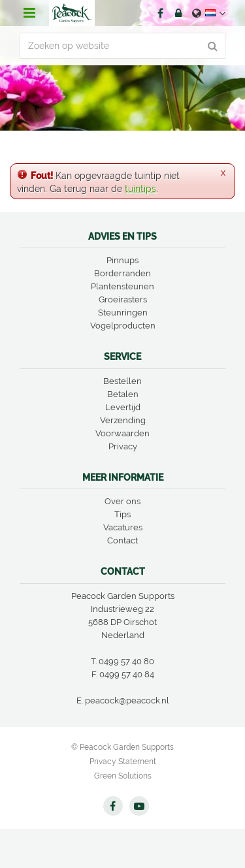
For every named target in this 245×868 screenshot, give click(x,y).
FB (160, 13)
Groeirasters (123, 299)
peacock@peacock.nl (127, 700)
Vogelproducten (123, 326)
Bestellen (122, 381)
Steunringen (123, 313)
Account (178, 13)
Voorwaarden (122, 433)
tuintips (140, 189)
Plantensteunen (122, 286)
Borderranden (122, 273)
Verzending (123, 420)
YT (139, 806)
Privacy (123, 446)
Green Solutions (123, 776)
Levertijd (123, 407)
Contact (122, 540)
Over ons (122, 501)
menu (29, 13)
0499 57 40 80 (126, 661)
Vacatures (123, 527)
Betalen (123, 394)
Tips (122, 514)
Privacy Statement (123, 762)
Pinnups (122, 260)
